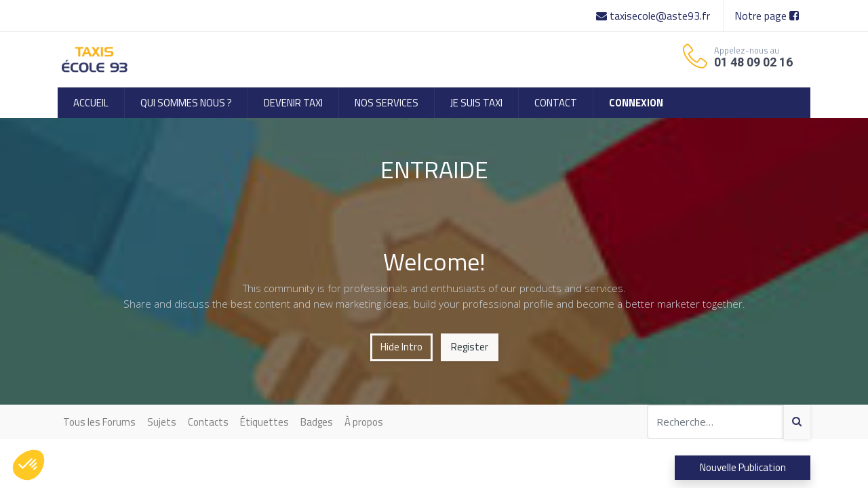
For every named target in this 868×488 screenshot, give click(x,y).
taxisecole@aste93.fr (654, 16)
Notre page (767, 16)
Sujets (162, 422)
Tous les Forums (99, 422)
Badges (317, 422)
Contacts (208, 422)
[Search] (797, 422)
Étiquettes (264, 422)
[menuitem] (91, 103)
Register (470, 347)
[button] (28, 465)
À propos (364, 422)
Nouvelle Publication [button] (743, 467)
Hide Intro (401, 347)
